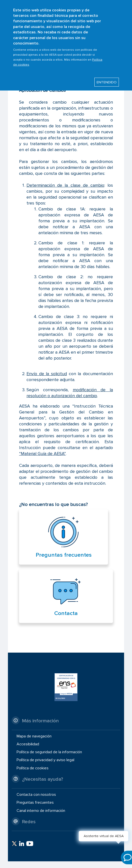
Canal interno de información (41, 810)
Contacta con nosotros (36, 795)
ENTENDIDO (107, 78)
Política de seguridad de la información (49, 752)
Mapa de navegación (34, 736)
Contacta (66, 613)
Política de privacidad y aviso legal (45, 760)
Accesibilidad (28, 744)
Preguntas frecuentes (64, 555)
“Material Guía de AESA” (42, 454)
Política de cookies (33, 768)
